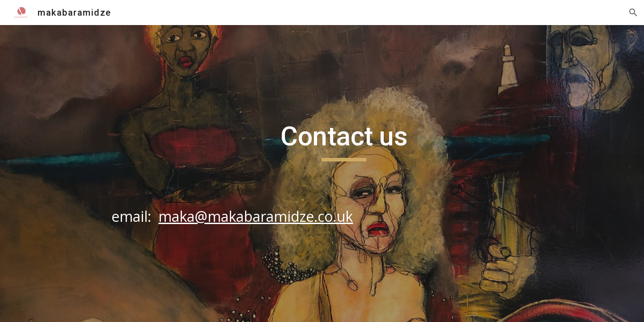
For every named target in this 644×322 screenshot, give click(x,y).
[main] (344, 173)
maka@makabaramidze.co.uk (256, 216)
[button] (633, 13)
